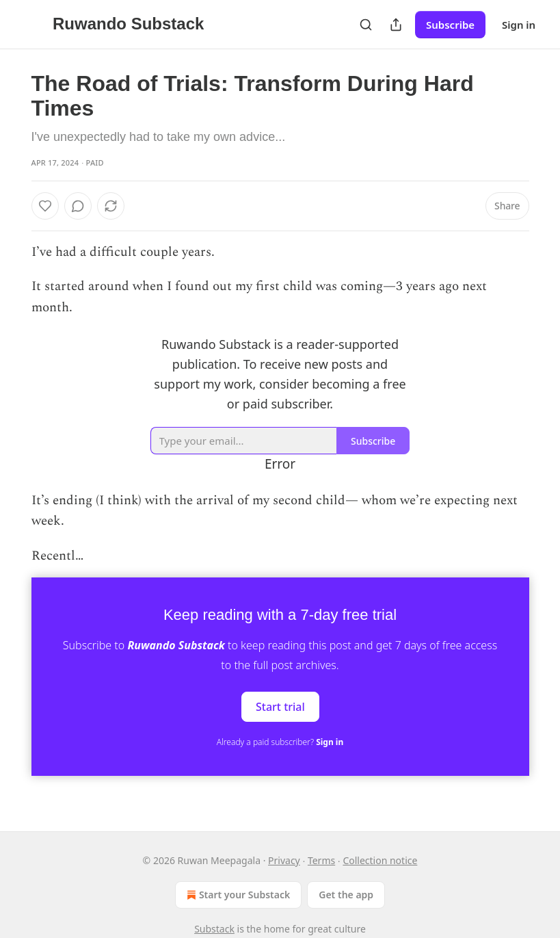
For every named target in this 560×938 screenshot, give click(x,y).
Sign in (519, 25)
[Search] (366, 25)
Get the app (346, 895)
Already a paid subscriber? (280, 742)
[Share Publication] (396, 25)
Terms (321, 860)
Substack (214, 929)
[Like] (45, 206)
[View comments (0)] (78, 206)
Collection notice (380, 860)
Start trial (280, 707)
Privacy (284, 860)
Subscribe (450, 25)
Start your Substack (237, 895)
